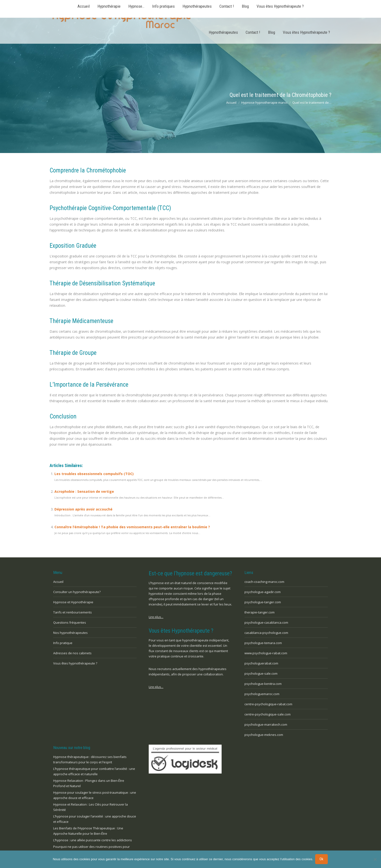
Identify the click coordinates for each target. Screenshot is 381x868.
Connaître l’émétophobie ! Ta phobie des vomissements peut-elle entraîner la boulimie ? (132, 527)
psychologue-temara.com (263, 643)
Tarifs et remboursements (73, 612)
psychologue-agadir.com (263, 592)
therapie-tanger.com (260, 612)
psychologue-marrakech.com (266, 724)
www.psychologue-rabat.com (266, 653)
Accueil (58, 582)
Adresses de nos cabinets (72, 653)
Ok (322, 859)
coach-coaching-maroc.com (264, 582)
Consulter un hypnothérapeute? (77, 592)
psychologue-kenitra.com (263, 684)
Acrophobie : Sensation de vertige (84, 491)
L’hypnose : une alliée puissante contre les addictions (93, 840)
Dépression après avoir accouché (83, 509)
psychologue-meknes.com (264, 735)
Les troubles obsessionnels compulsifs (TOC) (94, 474)
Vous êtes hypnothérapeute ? (75, 663)
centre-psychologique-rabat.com (268, 704)
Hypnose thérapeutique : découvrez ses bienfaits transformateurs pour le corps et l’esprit (90, 759)
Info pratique (63, 643)
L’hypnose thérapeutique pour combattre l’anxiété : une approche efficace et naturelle (94, 771)
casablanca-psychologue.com (266, 633)
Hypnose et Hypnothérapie (73, 602)
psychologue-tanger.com (263, 602)
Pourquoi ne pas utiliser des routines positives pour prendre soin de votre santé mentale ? (91, 849)
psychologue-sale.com (261, 673)
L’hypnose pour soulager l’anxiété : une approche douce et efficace (95, 819)
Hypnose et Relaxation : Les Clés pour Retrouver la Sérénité (91, 807)
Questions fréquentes (70, 622)
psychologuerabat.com (261, 663)
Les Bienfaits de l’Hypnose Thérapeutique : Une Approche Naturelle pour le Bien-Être (88, 831)
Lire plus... (156, 617)
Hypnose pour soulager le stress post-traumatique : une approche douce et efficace (95, 795)
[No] (375, 859)
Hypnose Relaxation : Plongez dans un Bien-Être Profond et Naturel (89, 783)
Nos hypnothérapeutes (70, 633)
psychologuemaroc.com (262, 694)
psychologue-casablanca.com (266, 622)
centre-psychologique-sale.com (268, 714)
